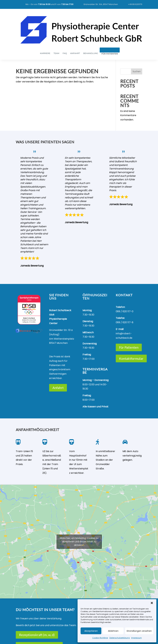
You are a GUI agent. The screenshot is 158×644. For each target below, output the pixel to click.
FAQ (65, 53)
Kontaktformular (131, 358)
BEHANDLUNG (91, 53)
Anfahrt (58, 388)
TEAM (56, 53)
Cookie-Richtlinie (100, 638)
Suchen (137, 71)
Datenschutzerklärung (120, 638)
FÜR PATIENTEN (110, 54)
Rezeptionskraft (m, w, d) (37, 635)
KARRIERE (45, 53)
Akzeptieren (91, 631)
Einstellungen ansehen (139, 631)
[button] (152, 603)
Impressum (137, 638)
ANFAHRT (75, 53)
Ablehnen (113, 631)
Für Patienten (129, 347)
